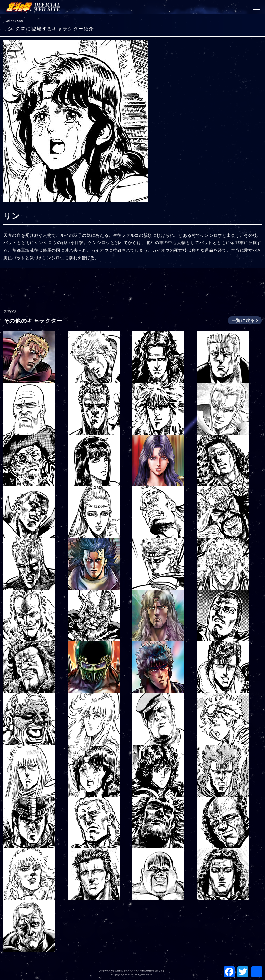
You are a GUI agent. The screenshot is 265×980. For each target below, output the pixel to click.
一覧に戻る (245, 320)
